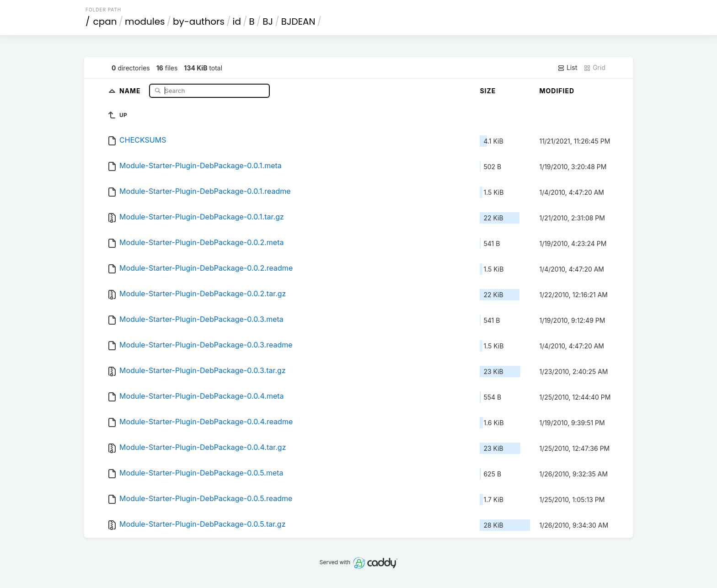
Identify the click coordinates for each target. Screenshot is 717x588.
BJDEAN (298, 21)
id (237, 21)
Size (488, 91)
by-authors (199, 21)
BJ (268, 21)
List (567, 68)
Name (131, 90)
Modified (557, 91)
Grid (594, 68)
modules (145, 21)
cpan (105, 21)
